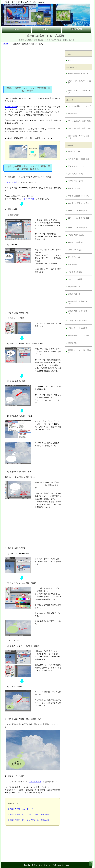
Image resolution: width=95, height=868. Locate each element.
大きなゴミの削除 (75, 279)
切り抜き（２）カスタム (78, 166)
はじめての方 (76, 29)
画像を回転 (73, 343)
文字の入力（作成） (76, 174)
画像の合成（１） (75, 287)
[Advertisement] (32, 65)
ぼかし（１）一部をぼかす (79, 211)
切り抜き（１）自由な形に (79, 159)
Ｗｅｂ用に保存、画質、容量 (80, 128)
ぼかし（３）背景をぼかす (79, 228)
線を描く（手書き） (76, 242)
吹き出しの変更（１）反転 (79, 196)
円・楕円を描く (74, 257)
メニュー (47, 29)
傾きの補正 (73, 264)
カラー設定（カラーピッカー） (79, 137)
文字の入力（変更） (76, 181)
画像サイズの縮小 (75, 151)
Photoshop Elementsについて (80, 73)
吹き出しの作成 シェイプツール (21, 809)
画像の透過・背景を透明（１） (78, 303)
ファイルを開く (30, 199)
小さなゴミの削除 (75, 272)
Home (17, 29)
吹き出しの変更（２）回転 (79, 203)
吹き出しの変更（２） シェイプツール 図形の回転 (28, 820)
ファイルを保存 (35, 782)
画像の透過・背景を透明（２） (78, 312)
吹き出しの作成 (11, 107)
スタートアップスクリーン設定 (80, 82)
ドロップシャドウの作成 (78, 321)
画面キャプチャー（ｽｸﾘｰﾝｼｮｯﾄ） (80, 351)
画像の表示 (73, 114)
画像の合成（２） (75, 294)
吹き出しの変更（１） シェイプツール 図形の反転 (28, 814)
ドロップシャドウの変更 (78, 328)
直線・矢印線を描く (76, 250)
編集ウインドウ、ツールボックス (80, 92)
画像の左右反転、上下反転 (79, 335)
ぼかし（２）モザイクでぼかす (80, 219)
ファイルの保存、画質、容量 (80, 121)
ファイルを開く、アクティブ (80, 106)
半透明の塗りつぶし (76, 235)
